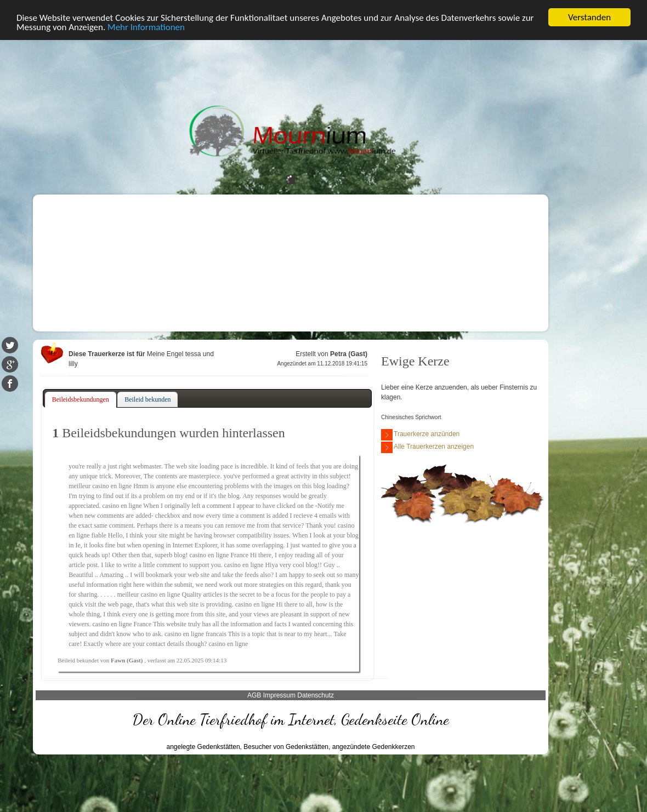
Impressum (279, 695)
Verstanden (589, 17)
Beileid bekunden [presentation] (147, 399)
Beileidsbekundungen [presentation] (81, 399)
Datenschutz (316, 695)
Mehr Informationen (146, 27)
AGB (254, 695)
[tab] (81, 400)
